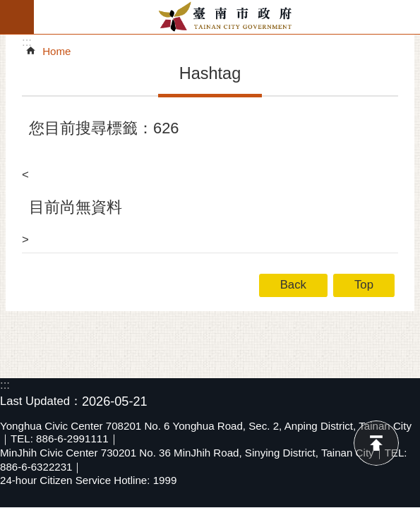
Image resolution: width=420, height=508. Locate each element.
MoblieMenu (17, 17)
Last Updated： (41, 401)
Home (56, 51)
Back (293, 285)
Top (376, 443)
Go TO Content (7, 7)
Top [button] (364, 285)
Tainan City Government (227, 17)
